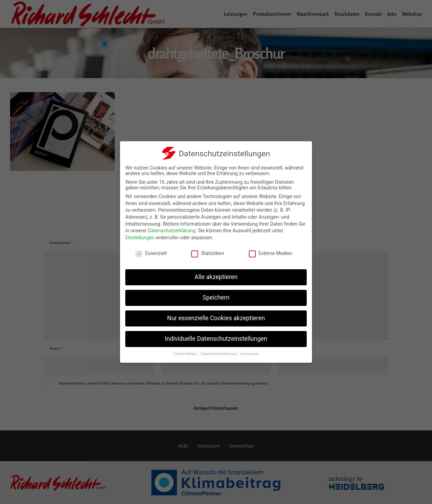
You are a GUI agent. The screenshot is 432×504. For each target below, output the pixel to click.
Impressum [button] (250, 354)
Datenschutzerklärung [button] (219, 354)
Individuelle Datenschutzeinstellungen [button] (216, 339)
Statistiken (208, 253)
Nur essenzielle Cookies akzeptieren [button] (216, 318)
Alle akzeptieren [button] (216, 277)
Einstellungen (140, 238)
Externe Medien (270, 253)
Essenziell (151, 253)
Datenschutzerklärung (172, 231)
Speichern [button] (216, 298)
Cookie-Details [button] (185, 354)
